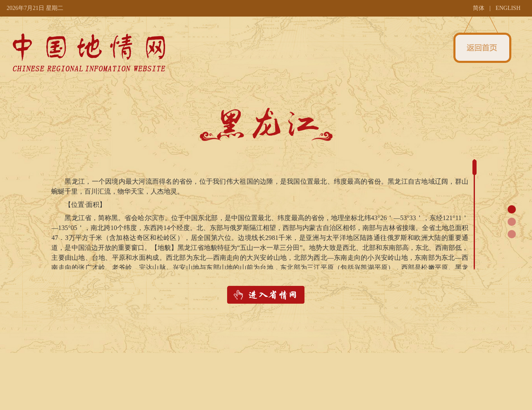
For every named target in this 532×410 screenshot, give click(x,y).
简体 (479, 8)
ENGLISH (508, 8)
